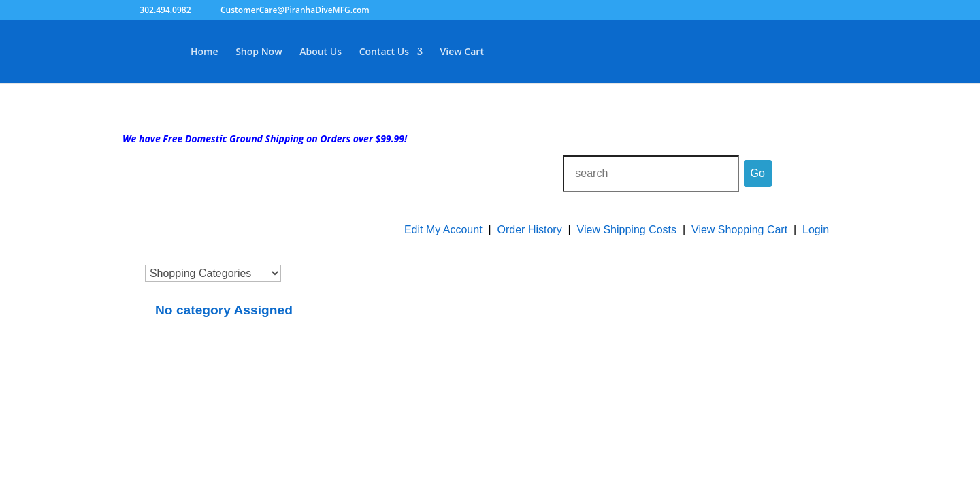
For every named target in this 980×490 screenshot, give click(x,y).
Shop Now (259, 52)
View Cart (462, 52)
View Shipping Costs (627, 230)
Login (816, 230)
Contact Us (384, 52)
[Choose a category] (213, 273)
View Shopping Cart (739, 230)
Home (205, 52)
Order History (530, 230)
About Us (321, 52)
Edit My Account (443, 230)
